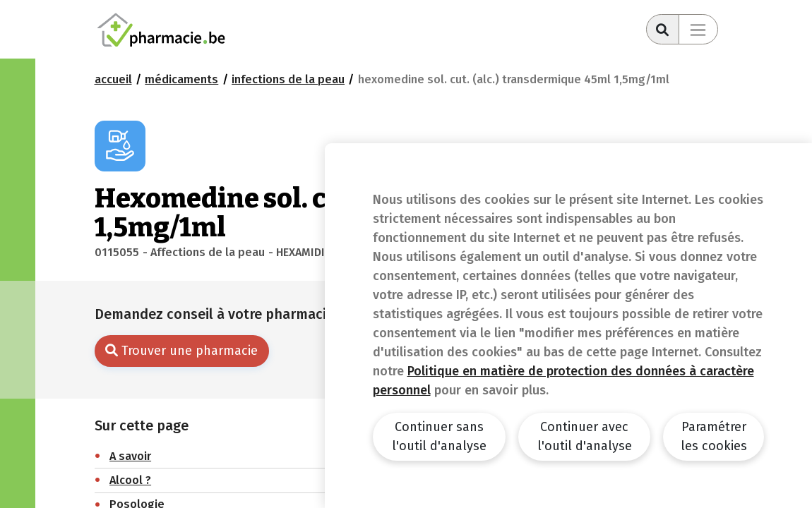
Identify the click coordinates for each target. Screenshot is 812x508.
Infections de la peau (288, 79)
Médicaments (181, 79)
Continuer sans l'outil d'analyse (439, 436)
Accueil (113, 79)
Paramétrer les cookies (714, 436)
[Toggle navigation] (698, 29)
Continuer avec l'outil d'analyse (585, 436)
